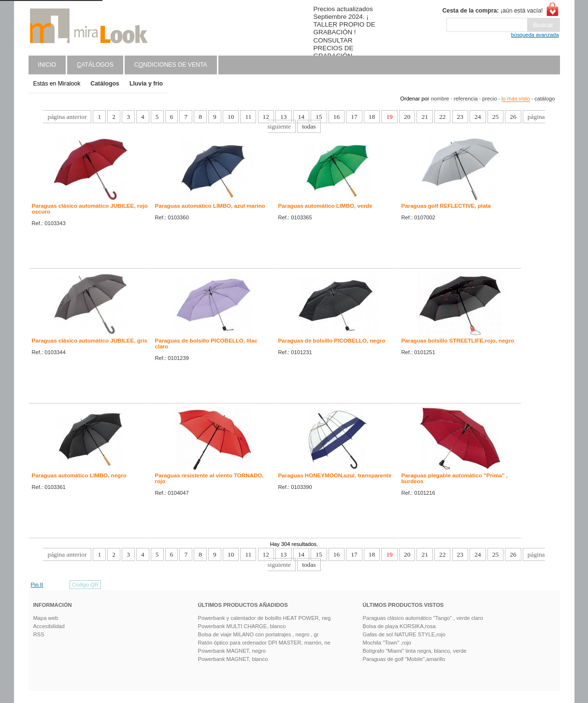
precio (489, 99)
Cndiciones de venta (171, 65)
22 (442, 117)
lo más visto (516, 99)
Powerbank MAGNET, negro (232, 651)
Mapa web (46, 618)
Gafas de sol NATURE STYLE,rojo (404, 634)
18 (372, 117)
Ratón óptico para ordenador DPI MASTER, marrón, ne (264, 643)
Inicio (47, 65)
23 (460, 117)
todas (309, 126)
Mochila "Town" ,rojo (387, 643)
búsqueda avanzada (535, 35)
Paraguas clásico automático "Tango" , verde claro (423, 618)
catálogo (545, 99)
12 (266, 117)
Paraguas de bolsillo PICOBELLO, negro (332, 341)
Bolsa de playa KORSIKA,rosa (399, 626)
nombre (440, 99)
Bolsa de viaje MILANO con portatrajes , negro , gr (258, 634)
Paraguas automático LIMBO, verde (325, 206)
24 (478, 117)
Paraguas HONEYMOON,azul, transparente (335, 475)
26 (513, 117)
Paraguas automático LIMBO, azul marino (210, 206)
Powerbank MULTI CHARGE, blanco (242, 626)
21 (424, 117)
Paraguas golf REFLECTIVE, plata (446, 206)
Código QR (85, 585)
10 (231, 117)
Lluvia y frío (146, 84)
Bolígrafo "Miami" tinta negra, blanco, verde (415, 651)
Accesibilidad (49, 626)
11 (248, 117)
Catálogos (105, 84)
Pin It (37, 585)
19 (389, 117)
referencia (466, 99)
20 (407, 117)
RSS (39, 634)
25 (495, 117)
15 (319, 117)
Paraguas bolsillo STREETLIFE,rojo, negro (458, 341)
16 (337, 117)
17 (354, 117)
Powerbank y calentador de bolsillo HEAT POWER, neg (265, 618)
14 (301, 117)
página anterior (67, 117)
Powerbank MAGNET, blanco (233, 659)
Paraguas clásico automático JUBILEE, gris (90, 341)
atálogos (95, 65)
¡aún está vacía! (492, 11)
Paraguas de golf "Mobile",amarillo (404, 659)
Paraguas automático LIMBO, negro (79, 475)
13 (283, 117)
